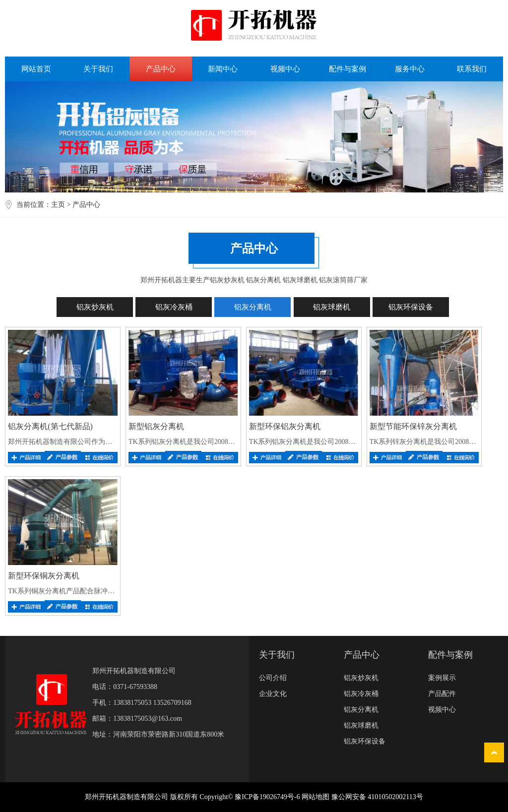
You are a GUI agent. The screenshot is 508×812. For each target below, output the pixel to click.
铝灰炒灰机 (95, 307)
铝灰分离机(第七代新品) (50, 426)
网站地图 (316, 797)
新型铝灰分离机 (156, 426)
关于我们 (98, 69)
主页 (58, 205)
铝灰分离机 (253, 307)
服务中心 (410, 69)
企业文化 (273, 694)
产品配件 (442, 694)
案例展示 (442, 678)
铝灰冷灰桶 (174, 307)
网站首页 (36, 69)
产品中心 (161, 69)
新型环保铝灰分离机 (285, 426)
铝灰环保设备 (411, 307)
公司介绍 (273, 678)
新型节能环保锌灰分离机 (413, 426)
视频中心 (285, 69)
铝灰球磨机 (332, 307)
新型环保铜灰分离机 (44, 576)
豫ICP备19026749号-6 (267, 797)
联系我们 (472, 69)
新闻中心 (223, 69)
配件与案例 (348, 69)
